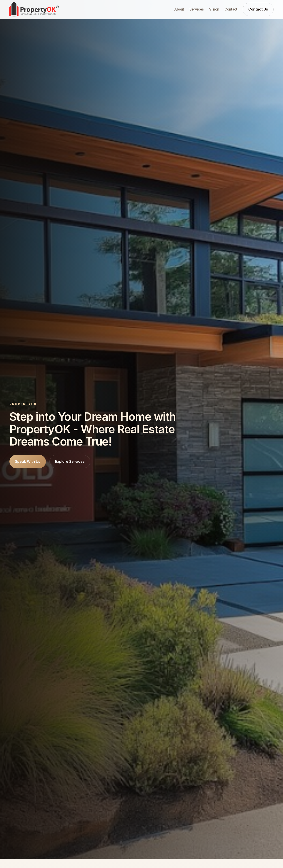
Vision (214, 9)
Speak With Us (28, 461)
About (179, 9)
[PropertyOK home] (34, 9)
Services (197, 9)
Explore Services (70, 461)
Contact (231, 9)
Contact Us (258, 9)
